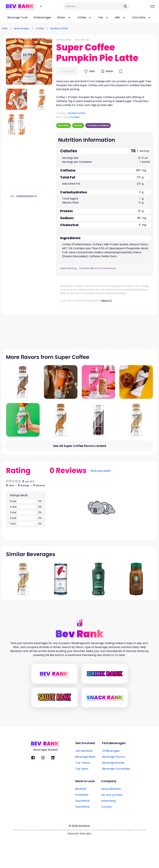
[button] (29, 62)
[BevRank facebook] (33, 789)
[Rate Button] (107, 71)
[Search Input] (94, 6)
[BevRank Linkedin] (53, 789)
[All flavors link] (79, 477)
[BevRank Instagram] (43, 789)
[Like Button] (89, 71)
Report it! (107, 301)
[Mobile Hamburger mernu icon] (152, 6)
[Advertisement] (118, 28)
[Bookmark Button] (121, 71)
